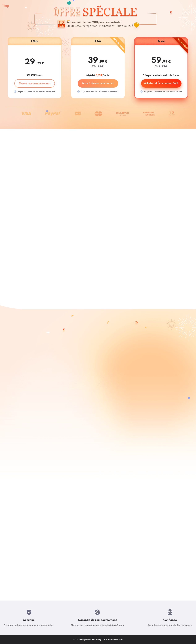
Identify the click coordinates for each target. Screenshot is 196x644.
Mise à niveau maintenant (35, 84)
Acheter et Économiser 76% (161, 83)
